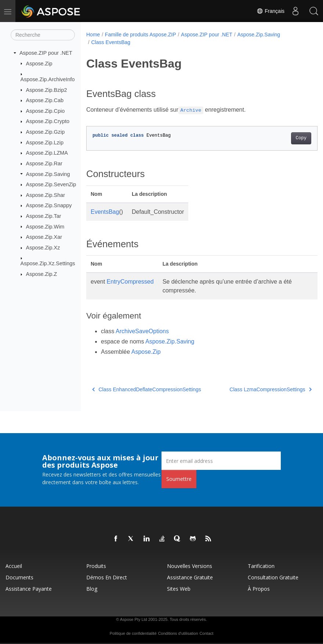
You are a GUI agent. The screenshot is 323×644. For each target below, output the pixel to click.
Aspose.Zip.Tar (44, 216)
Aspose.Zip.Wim (45, 226)
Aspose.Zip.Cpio (46, 111)
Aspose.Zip (39, 63)
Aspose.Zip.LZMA (47, 153)
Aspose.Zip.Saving (48, 174)
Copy (285, 138)
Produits (96, 566)
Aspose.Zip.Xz (43, 248)
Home (93, 35)
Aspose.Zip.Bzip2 (47, 90)
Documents (19, 577)
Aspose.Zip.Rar (44, 163)
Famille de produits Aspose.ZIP (141, 35)
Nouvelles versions (190, 566)
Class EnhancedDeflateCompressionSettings (147, 389)
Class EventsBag (111, 42)
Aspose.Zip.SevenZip (51, 184)
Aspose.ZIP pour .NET (46, 53)
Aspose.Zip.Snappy (49, 205)
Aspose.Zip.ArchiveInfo (48, 79)
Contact (206, 633)
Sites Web (179, 589)
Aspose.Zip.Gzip (46, 132)
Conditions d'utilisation (178, 633)
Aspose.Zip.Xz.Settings (48, 263)
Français (271, 11)
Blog (92, 589)
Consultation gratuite (273, 577)
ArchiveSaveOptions (142, 331)
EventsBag (105, 212)
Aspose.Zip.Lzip (45, 142)
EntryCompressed (130, 282)
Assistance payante (29, 589)
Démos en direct (107, 577)
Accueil (14, 566)
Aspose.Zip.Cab (45, 100)
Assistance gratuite (190, 577)
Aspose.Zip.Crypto (48, 121)
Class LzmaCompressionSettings (254, 389)
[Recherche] (43, 35)
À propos (259, 589)
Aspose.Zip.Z (42, 274)
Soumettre (179, 479)
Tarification (261, 566)
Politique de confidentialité (133, 633)
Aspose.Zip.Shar (46, 195)
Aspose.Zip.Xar (44, 237)
